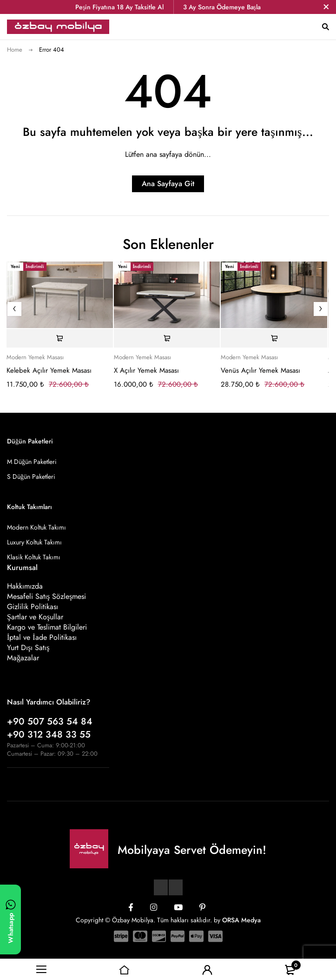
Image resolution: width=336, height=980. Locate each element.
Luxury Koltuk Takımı (34, 542)
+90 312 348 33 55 (49, 735)
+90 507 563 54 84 (50, 722)
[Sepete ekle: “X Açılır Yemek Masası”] (167, 338)
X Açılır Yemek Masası (146, 370)
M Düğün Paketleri (32, 462)
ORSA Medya (241, 920)
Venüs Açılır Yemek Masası (260, 370)
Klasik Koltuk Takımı (34, 557)
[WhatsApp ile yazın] (10, 920)
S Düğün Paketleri (31, 477)
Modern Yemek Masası (35, 357)
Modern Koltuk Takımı (36, 527)
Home (15, 50)
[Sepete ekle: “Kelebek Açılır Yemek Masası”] (60, 338)
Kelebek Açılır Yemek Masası (49, 370)
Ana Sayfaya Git (168, 184)
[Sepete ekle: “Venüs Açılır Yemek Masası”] (274, 338)
